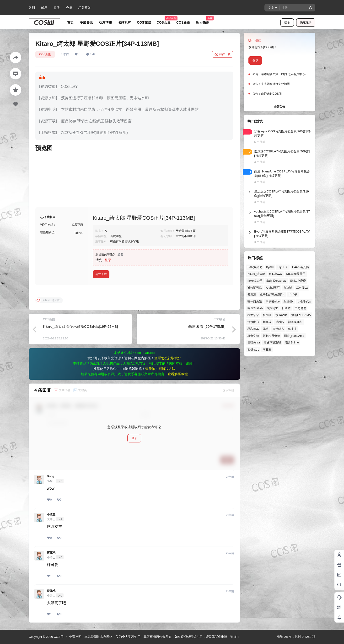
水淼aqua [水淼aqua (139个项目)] (282, 315)
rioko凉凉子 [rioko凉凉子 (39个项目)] (255, 281)
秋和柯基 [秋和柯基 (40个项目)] (253, 329)
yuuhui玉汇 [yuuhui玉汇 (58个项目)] (272, 288)
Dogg (51, 476)
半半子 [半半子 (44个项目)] (293, 295)
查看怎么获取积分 (168, 358)
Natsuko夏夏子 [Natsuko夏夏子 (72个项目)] (296, 274)
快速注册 (306, 22)
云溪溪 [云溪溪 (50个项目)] (252, 295)
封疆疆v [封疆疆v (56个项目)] (289, 301)
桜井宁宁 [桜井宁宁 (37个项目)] (253, 315)
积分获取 (85, 8)
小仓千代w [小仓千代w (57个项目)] (304, 301)
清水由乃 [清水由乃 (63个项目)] (253, 322)
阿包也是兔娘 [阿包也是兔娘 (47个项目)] (271, 336)
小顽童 (51, 514)
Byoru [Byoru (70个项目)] (270, 267)
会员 (69, 8)
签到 (32, 8)
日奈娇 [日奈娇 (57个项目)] (286, 308)
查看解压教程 (178, 374)
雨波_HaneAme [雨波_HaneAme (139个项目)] (294, 336)
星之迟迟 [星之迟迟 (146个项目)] (300, 308)
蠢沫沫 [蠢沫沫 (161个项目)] (292, 329)
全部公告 (279, 107)
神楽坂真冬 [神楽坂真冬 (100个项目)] (295, 322)
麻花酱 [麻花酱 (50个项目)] (267, 349)
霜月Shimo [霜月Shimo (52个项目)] (292, 343)
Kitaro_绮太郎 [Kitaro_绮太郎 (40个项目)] (256, 274)
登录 (287, 22)
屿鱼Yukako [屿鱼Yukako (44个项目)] (255, 308)
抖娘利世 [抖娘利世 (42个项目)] (272, 308)
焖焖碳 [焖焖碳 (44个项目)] (267, 322)
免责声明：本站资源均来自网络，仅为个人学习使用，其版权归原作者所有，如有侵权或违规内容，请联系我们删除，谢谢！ (154, 637)
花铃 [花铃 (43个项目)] (266, 329)
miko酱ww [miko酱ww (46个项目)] (276, 274)
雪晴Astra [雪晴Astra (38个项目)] (254, 343)
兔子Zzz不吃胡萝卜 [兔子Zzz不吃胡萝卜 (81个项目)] (272, 295)
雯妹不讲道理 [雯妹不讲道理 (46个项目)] (272, 343)
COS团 (58, 637)
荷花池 (51, 553)
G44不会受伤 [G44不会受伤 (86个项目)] (301, 267)
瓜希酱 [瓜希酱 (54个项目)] (280, 322)
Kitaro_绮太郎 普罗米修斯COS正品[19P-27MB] (80, 326)
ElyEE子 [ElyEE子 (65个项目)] (283, 267)
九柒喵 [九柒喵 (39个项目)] (288, 288)
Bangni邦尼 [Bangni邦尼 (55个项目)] (255, 267)
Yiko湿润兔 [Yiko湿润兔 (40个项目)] (255, 288)
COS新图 (45, 54)
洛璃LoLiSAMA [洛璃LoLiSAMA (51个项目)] (301, 315)
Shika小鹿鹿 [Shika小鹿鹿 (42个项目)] (298, 281)
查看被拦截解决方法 (160, 369)
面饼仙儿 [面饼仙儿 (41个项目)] (253, 349)
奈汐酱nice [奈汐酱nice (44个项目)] (273, 301)
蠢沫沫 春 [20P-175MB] (207, 326)
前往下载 (223, 54)
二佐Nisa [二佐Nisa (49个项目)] (302, 288)
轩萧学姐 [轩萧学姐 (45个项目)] (253, 336)
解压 (44, 8)
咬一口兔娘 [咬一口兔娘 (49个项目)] (255, 301)
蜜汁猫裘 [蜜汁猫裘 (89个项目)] (278, 329)
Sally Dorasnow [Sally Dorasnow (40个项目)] (276, 281)
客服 (57, 8)
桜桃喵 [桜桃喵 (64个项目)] (267, 315)
